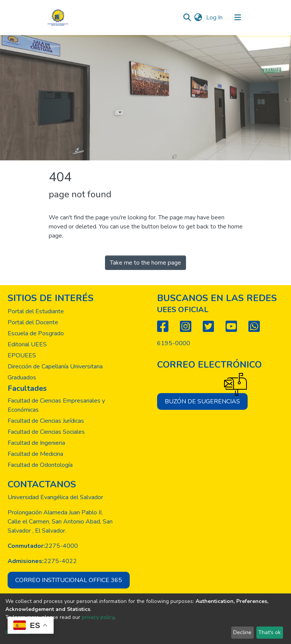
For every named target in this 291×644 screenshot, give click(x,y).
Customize (18, 632)
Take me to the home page (145, 263)
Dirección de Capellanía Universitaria (55, 366)
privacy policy (98, 617)
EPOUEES (22, 355)
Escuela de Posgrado (36, 333)
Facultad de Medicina (35, 454)
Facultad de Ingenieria (36, 443)
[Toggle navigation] (238, 17)
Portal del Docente (33, 322)
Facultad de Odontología (40, 465)
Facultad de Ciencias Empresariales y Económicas (56, 405)
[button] (198, 17)
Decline (242, 632)
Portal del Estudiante (36, 311)
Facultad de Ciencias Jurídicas (46, 421)
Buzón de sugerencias (206, 399)
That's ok (270, 632)
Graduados (22, 378)
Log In (215, 17)
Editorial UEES (27, 344)
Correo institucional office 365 (69, 580)
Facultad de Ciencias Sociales (46, 432)
